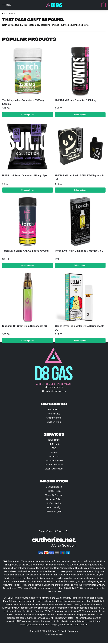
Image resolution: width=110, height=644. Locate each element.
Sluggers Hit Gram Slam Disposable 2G (25, 326)
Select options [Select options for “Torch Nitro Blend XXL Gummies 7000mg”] (27, 265)
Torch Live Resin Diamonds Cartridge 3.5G (79, 251)
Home (5, 14)
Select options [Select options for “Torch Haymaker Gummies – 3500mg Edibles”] (27, 115)
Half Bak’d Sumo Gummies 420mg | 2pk (25, 175)
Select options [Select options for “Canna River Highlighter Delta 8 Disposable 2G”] (80, 341)
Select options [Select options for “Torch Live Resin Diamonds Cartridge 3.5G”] (80, 265)
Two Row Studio (57, 634)
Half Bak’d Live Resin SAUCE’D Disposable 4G (80, 177)
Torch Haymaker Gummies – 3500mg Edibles (23, 102)
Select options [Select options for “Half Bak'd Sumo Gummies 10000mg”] (80, 115)
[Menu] (7, 5)
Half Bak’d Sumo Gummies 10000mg (76, 100)
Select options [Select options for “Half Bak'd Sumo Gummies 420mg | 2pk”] (27, 190)
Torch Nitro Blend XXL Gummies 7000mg (25, 251)
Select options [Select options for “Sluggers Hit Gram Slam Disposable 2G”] (27, 341)
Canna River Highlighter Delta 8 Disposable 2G (80, 328)
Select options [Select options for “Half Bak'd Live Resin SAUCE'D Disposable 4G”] (80, 190)
